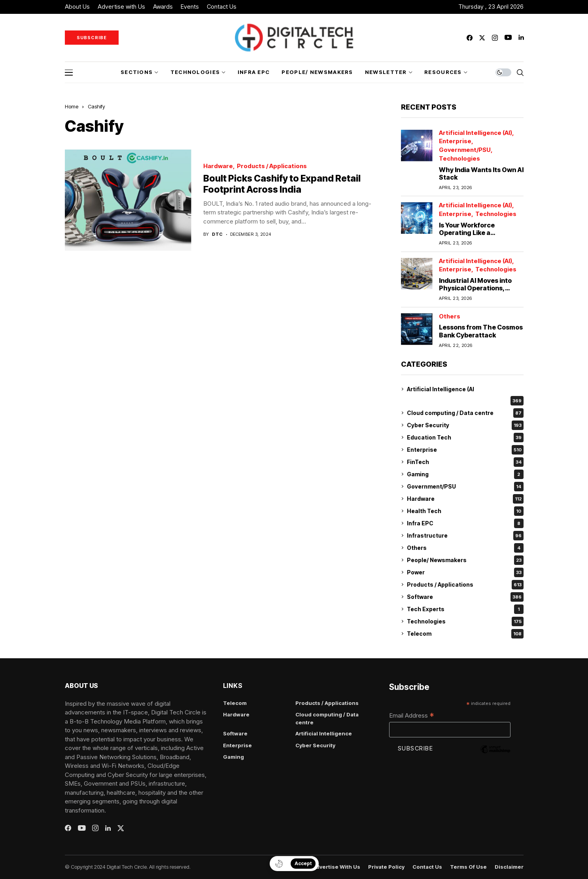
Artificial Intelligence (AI (441, 389)
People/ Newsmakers (465, 560)
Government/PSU (465, 150)
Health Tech (465, 511)
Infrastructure (465, 536)
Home (72, 106)
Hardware (218, 166)
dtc (217, 234)
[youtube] (508, 38)
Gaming (465, 474)
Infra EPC (465, 523)
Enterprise (455, 141)
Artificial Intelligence (324, 733)
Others (450, 317)
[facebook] (470, 38)
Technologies (459, 159)
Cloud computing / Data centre (465, 413)
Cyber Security (465, 425)
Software (465, 597)
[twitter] (482, 38)
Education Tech (465, 438)
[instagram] (495, 38)
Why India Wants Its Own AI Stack (481, 173)
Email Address (412, 716)
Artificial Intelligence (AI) (476, 133)
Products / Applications (272, 166)
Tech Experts (465, 609)
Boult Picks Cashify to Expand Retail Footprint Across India (282, 184)
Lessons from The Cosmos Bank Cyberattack (481, 331)
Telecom (465, 634)
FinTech (465, 462)
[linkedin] (521, 38)
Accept (303, 863)
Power (465, 572)
